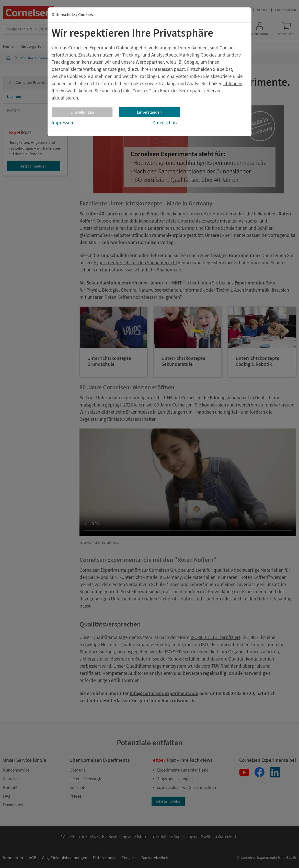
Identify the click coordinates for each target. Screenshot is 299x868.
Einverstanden (149, 112)
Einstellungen (82, 112)
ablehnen (233, 83)
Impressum (63, 123)
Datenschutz (165, 123)
